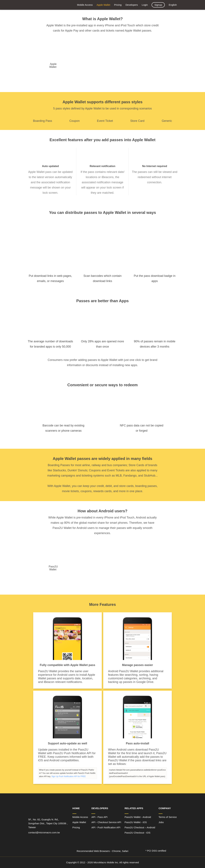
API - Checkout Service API (106, 822)
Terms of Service (168, 817)
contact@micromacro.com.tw (44, 832)
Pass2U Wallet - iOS (136, 822)
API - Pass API (99, 817)
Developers (132, 5)
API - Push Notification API (106, 827)
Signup (158, 5)
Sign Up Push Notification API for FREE (69, 776)
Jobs (161, 822)
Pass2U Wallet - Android (138, 817)
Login (145, 5)
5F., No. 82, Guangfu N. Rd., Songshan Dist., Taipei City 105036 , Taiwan (48, 823)
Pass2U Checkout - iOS (137, 833)
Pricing (118, 5)
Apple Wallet (103, 5)
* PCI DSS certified (156, 851)
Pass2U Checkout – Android (140, 827)
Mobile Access (85, 5)
